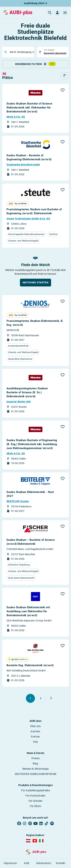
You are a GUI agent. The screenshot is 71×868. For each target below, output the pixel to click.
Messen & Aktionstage (35, 769)
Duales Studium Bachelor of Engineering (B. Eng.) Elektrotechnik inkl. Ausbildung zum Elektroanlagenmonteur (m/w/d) (32, 444)
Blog (35, 763)
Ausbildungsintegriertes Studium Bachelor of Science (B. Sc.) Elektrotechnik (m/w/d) (27, 392)
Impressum (10, 863)
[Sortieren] (65, 76)
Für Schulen (35, 801)
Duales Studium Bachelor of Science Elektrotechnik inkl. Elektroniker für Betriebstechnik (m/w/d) (29, 108)
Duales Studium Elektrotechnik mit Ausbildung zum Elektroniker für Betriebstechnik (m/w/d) (28, 611)
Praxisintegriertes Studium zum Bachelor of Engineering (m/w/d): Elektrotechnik (34, 211)
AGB (27, 863)
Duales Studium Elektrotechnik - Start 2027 (30, 494)
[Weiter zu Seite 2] (51, 698)
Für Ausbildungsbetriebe (35, 790)
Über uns (35, 726)
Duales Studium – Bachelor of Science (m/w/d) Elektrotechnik (31, 542)
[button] (65, 13)
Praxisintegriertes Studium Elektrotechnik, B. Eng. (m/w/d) (35, 323)
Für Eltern (36, 806)
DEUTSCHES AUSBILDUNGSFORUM (36, 774)
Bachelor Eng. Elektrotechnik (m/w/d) (30, 665)
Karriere (35, 731)
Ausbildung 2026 (35, 3)
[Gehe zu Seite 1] (30, 698)
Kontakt (61, 863)
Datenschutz (44, 863)
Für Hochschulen (35, 796)
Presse (35, 758)
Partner (35, 737)
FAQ (36, 742)
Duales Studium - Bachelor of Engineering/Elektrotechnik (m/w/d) (29, 157)
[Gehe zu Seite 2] (41, 698)
